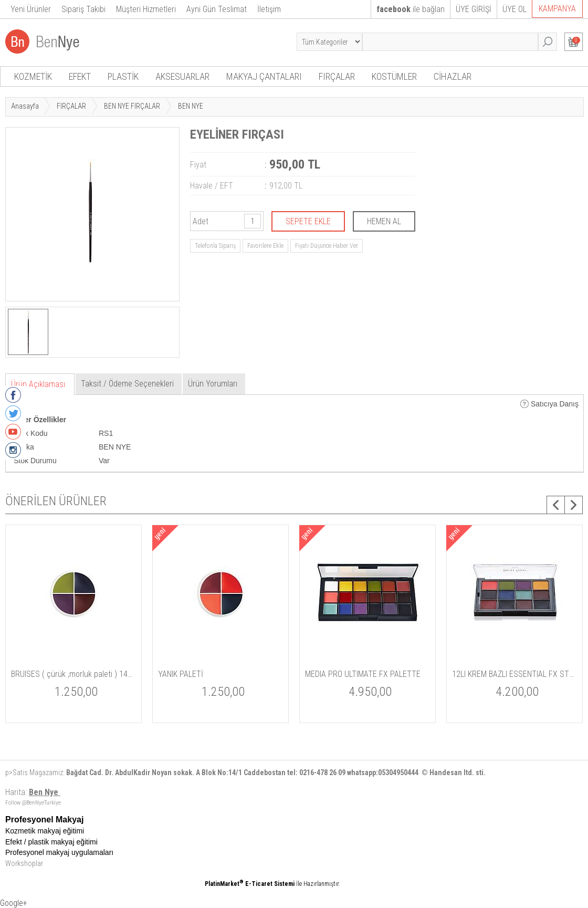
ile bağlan (411, 9)
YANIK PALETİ (181, 674)
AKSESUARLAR (182, 76)
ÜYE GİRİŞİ (474, 9)
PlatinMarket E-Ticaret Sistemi (250, 884)
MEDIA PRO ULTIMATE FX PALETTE (363, 674)
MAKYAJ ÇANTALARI (264, 76)
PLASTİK (123, 76)
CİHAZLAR (453, 76)
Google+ (14, 903)
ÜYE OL (514, 9)
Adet (201, 221)
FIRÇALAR (337, 76)
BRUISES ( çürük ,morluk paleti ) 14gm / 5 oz (73, 674)
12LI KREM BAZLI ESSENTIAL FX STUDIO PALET (514, 674)
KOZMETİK (33, 76)
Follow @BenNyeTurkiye (33, 803)
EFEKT (80, 76)
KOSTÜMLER (394, 76)
